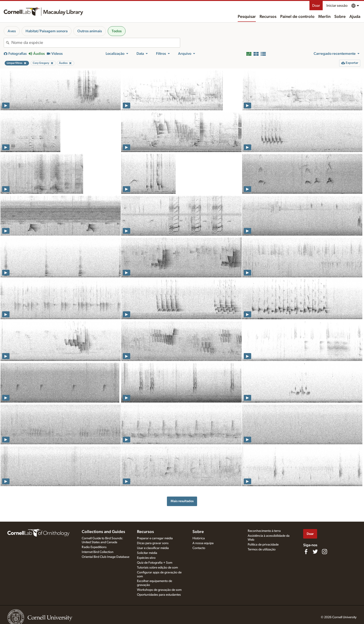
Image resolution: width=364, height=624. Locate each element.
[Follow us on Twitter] (315, 552)
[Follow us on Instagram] (325, 552)
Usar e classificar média (153, 548)
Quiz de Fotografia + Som (155, 563)
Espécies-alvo (146, 558)
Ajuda (355, 17)
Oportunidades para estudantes (159, 595)
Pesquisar (247, 17)
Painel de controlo (297, 17)
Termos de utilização (262, 549)
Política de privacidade (263, 545)
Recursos (268, 17)
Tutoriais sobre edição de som (157, 568)
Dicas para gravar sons (153, 543)
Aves (12, 31)
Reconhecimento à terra (264, 531)
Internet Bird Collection (98, 552)
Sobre (340, 17)
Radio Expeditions (94, 547)
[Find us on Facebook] (306, 552)
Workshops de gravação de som (159, 590)
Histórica (199, 538)
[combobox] (96, 43)
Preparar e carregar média (155, 538)
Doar (316, 6)
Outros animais (90, 31)
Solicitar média (147, 553)
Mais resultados (182, 501)
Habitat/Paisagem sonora (47, 31)
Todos (117, 31)
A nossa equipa (203, 543)
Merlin (324, 17)
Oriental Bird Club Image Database (106, 557)
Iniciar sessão (337, 6)
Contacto (199, 548)
